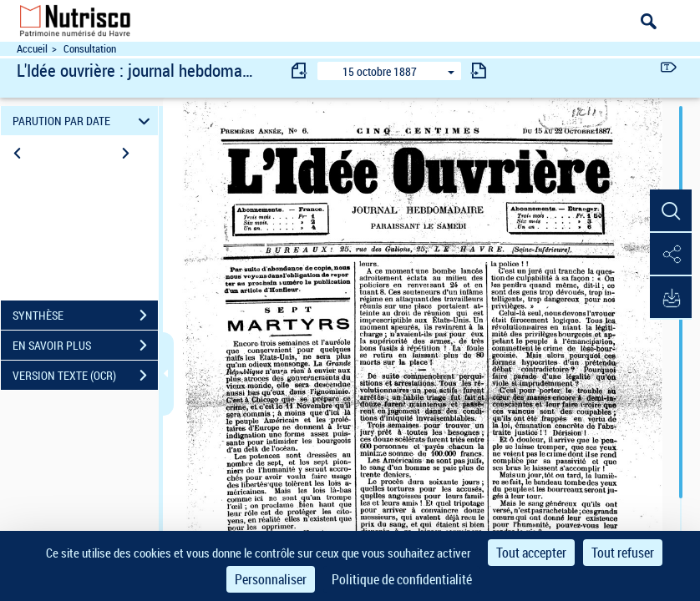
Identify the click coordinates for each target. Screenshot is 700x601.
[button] (671, 211)
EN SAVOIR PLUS (85, 346)
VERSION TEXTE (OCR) (85, 376)
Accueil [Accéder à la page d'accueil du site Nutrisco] (32, 49)
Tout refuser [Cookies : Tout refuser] (623, 553)
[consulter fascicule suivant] (479, 71)
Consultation (90, 49)
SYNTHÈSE (85, 316)
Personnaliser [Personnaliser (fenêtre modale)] (271, 579)
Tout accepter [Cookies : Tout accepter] (531, 553)
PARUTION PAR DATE (84, 121)
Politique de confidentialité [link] (402, 579)
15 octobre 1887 (380, 71)
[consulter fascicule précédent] (300, 71)
